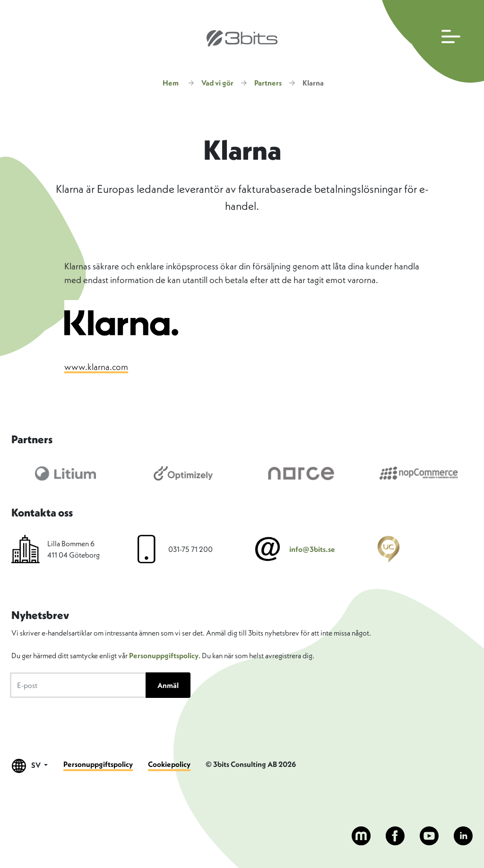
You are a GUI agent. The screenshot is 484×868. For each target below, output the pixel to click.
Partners (268, 83)
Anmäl (168, 685)
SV (30, 766)
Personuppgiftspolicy (164, 655)
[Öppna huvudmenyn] (431, 41)
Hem (171, 83)
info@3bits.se (312, 549)
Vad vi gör (217, 83)
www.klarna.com (96, 367)
